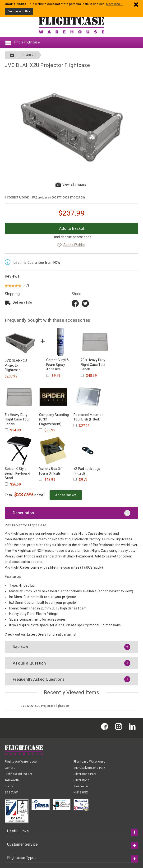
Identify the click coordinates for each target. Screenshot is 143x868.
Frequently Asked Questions (39, 679)
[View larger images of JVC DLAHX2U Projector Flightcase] (72, 127)
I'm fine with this (19, 11)
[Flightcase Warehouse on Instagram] (120, 726)
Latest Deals (37, 634)
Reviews (12, 276)
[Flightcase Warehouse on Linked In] (134, 726)
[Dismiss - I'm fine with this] (136, 4)
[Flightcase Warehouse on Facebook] (106, 726)
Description (23, 513)
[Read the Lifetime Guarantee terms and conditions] (9, 262)
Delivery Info (23, 302)
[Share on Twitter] (85, 303)
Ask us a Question (29, 663)
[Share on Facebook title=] (75, 303)
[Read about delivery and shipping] (8, 303)
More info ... (115, 4)
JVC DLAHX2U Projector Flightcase (45, 706)
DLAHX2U (29, 55)
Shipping (12, 294)
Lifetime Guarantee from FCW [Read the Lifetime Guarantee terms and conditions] (37, 263)
